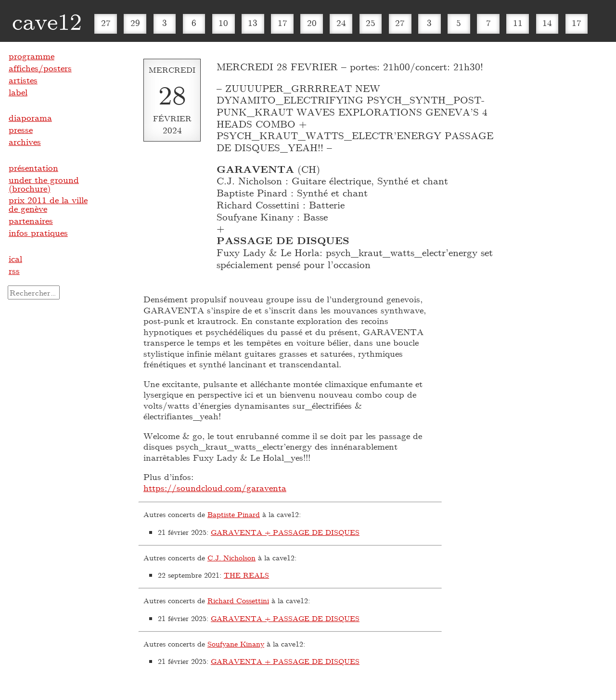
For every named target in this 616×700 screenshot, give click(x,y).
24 (341, 23)
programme (32, 56)
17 (282, 23)
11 (518, 23)
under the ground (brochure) (44, 184)
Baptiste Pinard (234, 514)
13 (253, 23)
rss (14, 271)
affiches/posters (40, 68)
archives (25, 142)
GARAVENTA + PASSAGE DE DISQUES (285, 532)
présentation (33, 168)
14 (547, 23)
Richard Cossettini (238, 600)
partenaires (31, 220)
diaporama (30, 117)
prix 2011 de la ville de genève (48, 204)
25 (371, 23)
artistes (23, 80)
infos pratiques (38, 233)
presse (21, 130)
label (18, 92)
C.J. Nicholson (231, 557)
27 (106, 23)
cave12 (47, 21)
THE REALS (246, 575)
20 (312, 23)
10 (223, 23)
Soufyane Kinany (236, 644)
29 (135, 23)
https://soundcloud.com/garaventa (215, 488)
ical (15, 259)
